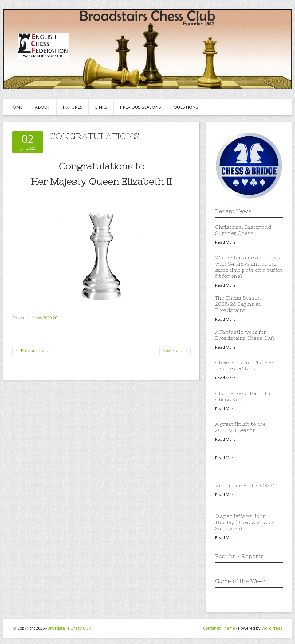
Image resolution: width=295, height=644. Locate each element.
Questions (186, 107)
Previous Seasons (140, 107)
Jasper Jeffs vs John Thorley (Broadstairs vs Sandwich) (245, 522)
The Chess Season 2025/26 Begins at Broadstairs (238, 304)
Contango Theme (219, 628)
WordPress (272, 628)
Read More (225, 242)
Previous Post (32, 350)
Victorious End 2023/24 (245, 485)
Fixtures (73, 107)
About (43, 107)
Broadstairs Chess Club (69, 628)
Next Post (175, 350)
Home (16, 107)
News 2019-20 (44, 318)
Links (101, 107)
